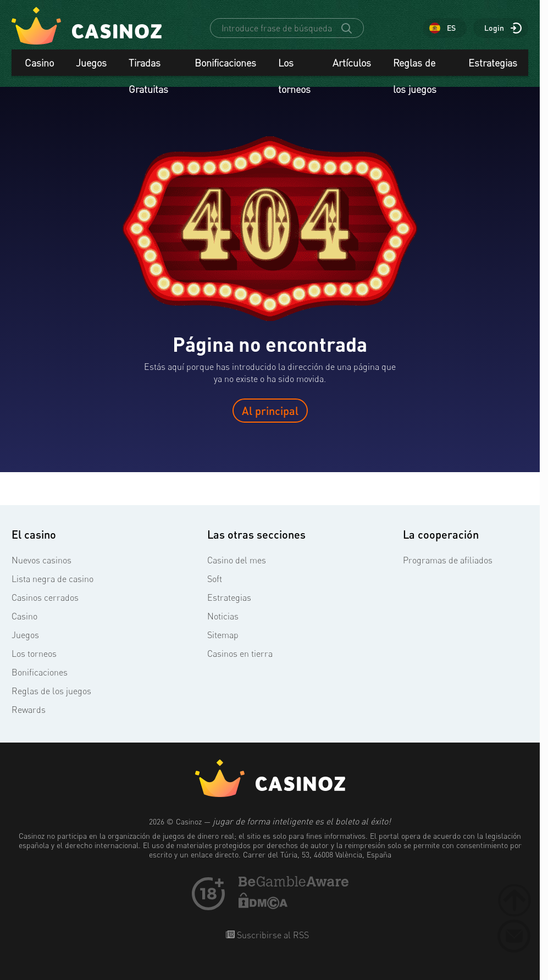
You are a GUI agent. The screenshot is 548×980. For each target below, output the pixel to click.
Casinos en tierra (240, 654)
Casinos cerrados (45, 597)
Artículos (352, 63)
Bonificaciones (225, 63)
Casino (39, 63)
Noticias (223, 616)
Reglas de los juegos (415, 66)
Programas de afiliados (448, 560)
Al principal (270, 411)
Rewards (29, 710)
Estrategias (493, 63)
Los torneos (294, 66)
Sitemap (223, 635)
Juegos (91, 63)
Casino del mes (237, 560)
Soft (215, 579)
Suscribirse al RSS (272, 935)
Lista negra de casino (52, 579)
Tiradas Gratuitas (148, 66)
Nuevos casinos (41, 560)
